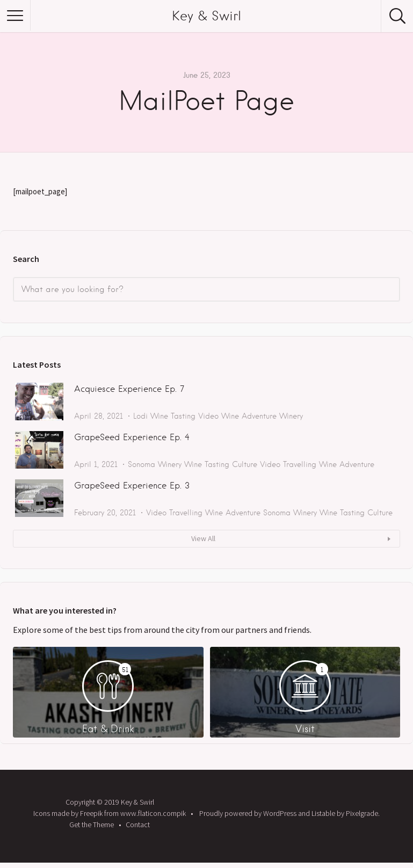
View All (203, 538)
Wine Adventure (249, 416)
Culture (245, 464)
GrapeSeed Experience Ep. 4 (132, 437)
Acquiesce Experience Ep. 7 (129, 389)
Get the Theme (92, 825)
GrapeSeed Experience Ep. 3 (132, 486)
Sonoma (142, 464)
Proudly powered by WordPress (248, 813)
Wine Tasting (173, 416)
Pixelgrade (362, 813)
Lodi (140, 416)
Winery (291, 416)
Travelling (300, 464)
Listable (323, 813)
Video (208, 416)
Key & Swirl (206, 16)
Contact (138, 825)
